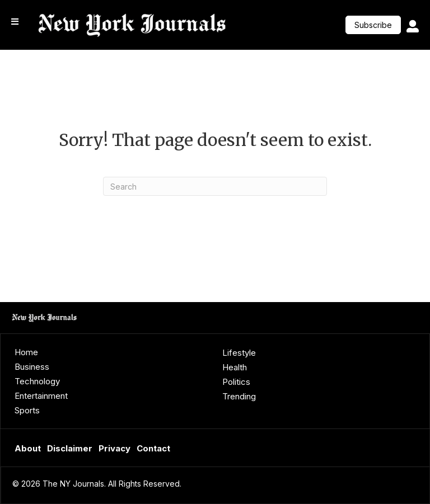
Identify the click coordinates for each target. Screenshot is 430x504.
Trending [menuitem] (239, 396)
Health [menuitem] (235, 367)
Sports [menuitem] (27, 410)
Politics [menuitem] (236, 382)
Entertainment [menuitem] (41, 396)
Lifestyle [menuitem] (239, 353)
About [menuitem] (28, 448)
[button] (373, 25)
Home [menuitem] (26, 352)
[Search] (215, 186)
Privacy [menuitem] (114, 448)
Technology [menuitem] (37, 381)
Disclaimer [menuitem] (70, 448)
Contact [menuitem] (153, 448)
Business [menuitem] (32, 367)
